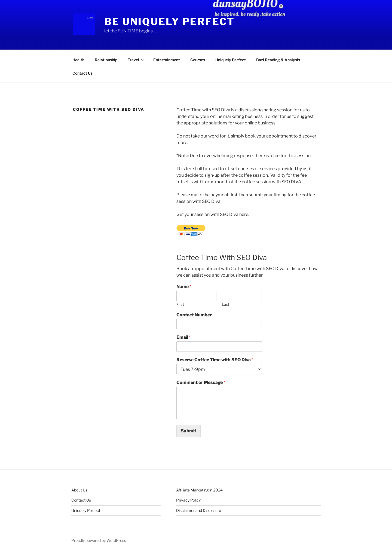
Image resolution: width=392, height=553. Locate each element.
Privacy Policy (188, 500)
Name (184, 287)
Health (78, 60)
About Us (79, 490)
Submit (189, 431)
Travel (136, 60)
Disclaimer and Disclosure (199, 510)
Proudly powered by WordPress (99, 540)
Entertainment (167, 60)
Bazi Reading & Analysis (278, 60)
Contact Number (194, 315)
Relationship (106, 60)
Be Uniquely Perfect (169, 22)
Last (226, 304)
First (180, 304)
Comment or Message (201, 382)
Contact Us (82, 73)
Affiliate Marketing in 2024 (199, 490)
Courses (198, 60)
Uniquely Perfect (231, 60)
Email (183, 337)
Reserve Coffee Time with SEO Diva (215, 360)
